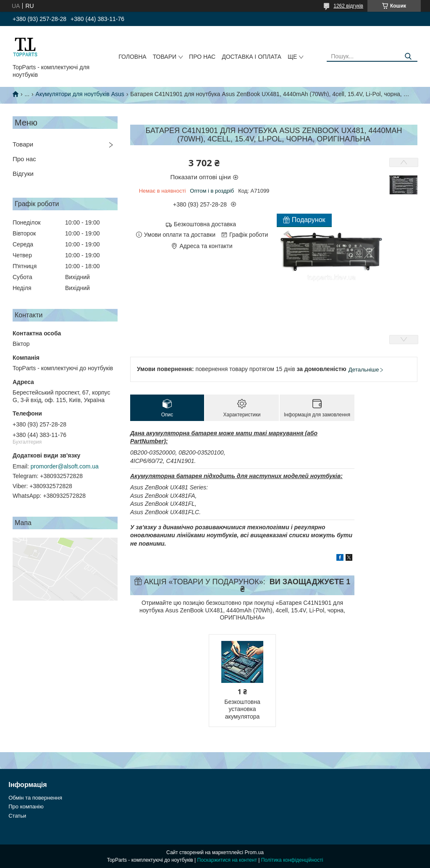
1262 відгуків (348, 6)
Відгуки (23, 174)
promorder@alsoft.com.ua (65, 466)
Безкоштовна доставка (205, 224)
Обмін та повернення (35, 798)
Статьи (17, 816)
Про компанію (26, 807)
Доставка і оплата (252, 57)
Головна (132, 57)
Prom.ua (254, 852)
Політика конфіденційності (292, 860)
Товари (165, 57)
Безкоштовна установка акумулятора (242, 709)
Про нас (202, 57)
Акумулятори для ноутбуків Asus (80, 94)
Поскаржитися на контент (227, 860)
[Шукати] (408, 56)
